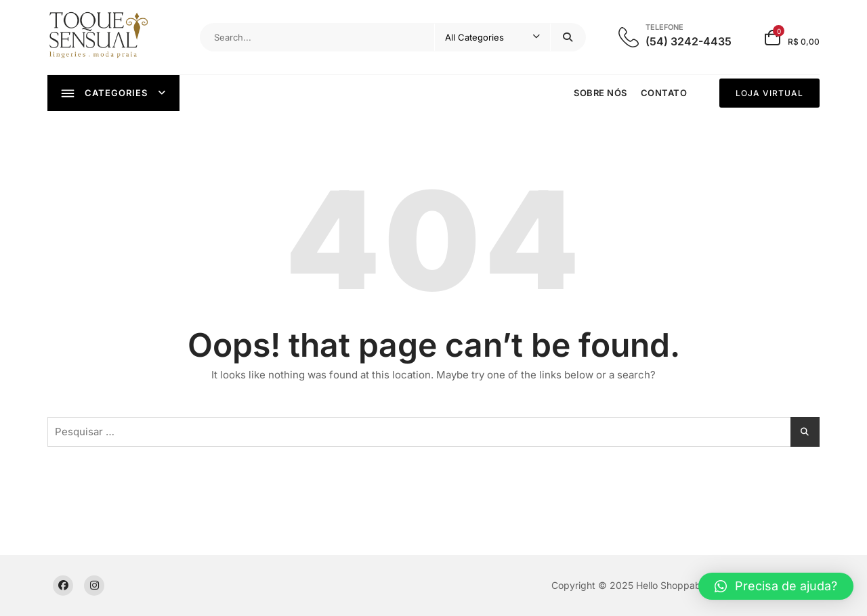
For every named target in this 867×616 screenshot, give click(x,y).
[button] (776, 586)
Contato (664, 93)
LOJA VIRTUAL (769, 93)
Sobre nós (600, 93)
